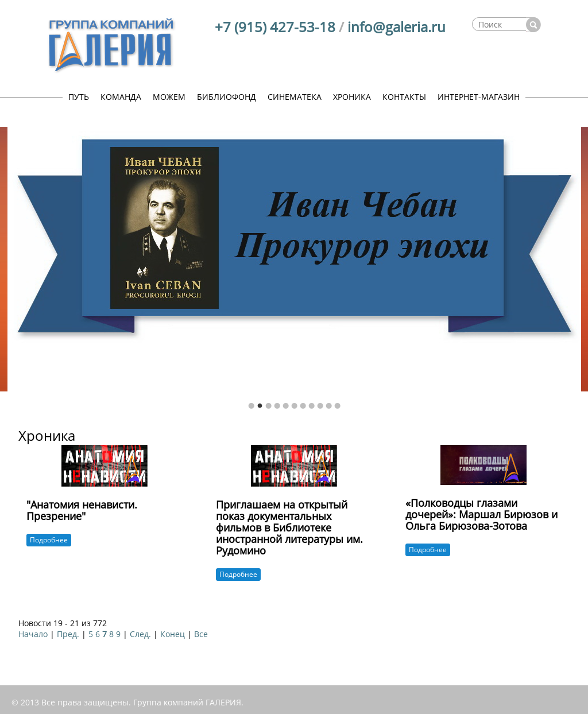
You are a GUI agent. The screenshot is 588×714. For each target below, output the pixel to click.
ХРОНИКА (352, 97)
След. (140, 634)
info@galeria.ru (396, 27)
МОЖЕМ (169, 97)
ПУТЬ (79, 97)
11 (337, 406)
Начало (33, 634)
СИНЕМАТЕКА (295, 97)
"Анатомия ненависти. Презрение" (82, 510)
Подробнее (49, 540)
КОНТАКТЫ (404, 97)
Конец (173, 634)
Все (201, 634)
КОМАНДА (121, 97)
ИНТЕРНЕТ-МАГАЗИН (479, 97)
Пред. (68, 634)
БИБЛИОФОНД (227, 97)
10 (329, 406)
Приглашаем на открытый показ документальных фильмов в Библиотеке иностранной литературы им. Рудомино (289, 527)
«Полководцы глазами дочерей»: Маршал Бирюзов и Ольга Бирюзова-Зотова (481, 514)
